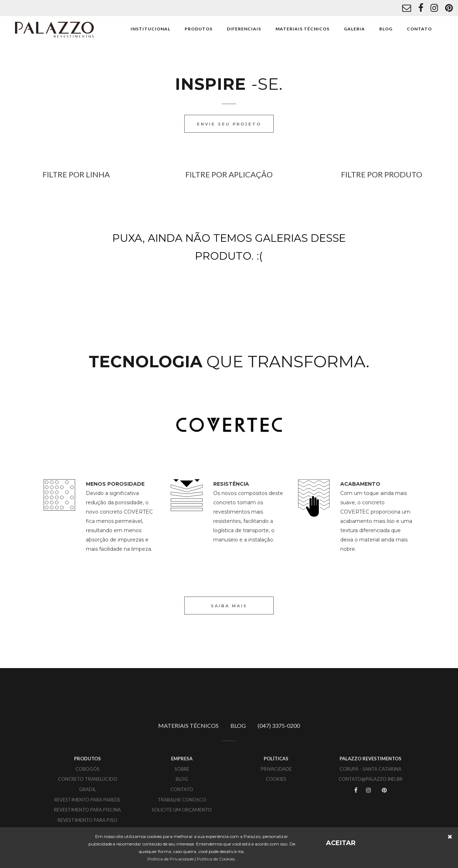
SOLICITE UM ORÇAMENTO (182, 810)
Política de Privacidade (170, 859)
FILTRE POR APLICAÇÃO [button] (229, 174)
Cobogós (87, 769)
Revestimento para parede (87, 800)
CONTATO (419, 29)
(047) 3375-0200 (279, 725)
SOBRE (182, 769)
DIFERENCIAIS (244, 29)
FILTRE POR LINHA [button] (76, 174)
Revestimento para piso (87, 820)
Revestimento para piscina (87, 810)
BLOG (386, 29)
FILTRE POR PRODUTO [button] (382, 174)
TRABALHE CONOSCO (182, 800)
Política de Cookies (216, 859)
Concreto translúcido (88, 779)
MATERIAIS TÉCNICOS (303, 29)
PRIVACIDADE (276, 769)
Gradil (87, 789)
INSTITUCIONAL (150, 29)
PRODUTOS (199, 29)
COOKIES (276, 779)
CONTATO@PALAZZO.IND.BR (371, 779)
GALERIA (354, 29)
